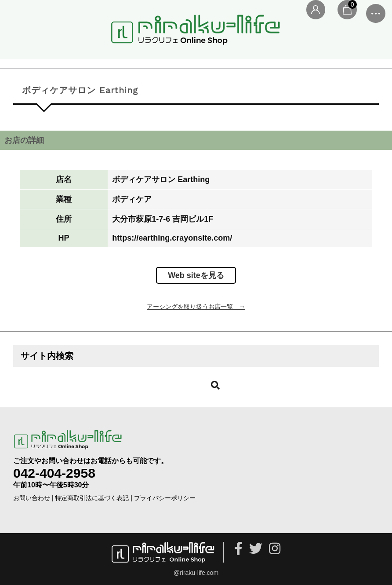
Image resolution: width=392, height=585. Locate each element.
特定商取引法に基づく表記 (92, 498)
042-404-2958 (54, 473)
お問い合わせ (32, 498)
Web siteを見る (196, 275)
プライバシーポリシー (165, 498)
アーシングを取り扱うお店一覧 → (196, 307)
